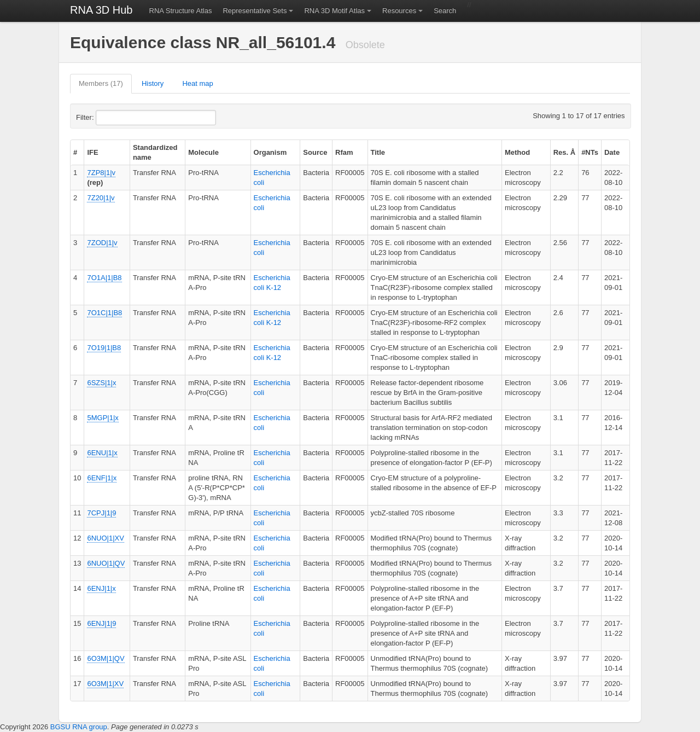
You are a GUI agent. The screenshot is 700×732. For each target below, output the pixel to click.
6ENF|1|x (102, 478)
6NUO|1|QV (106, 563)
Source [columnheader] (315, 152)
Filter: (112, 118)
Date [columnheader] (612, 152)
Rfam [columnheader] (344, 152)
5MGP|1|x (103, 418)
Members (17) (101, 83)
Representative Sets (255, 11)
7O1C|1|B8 (104, 313)
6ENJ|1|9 (101, 623)
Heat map (197, 83)
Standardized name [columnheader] (155, 152)
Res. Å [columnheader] (564, 152)
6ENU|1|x (102, 453)
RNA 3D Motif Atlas (334, 11)
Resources (399, 11)
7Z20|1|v (101, 198)
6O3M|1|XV (105, 684)
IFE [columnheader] (92, 152)
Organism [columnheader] (270, 152)
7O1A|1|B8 (104, 278)
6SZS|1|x (101, 383)
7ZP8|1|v (101, 173)
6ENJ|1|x (101, 588)
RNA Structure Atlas (181, 11)
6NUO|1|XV (105, 538)
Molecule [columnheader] (203, 152)
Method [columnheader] (517, 152)
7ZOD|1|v (102, 243)
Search (445, 11)
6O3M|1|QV (106, 658)
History (153, 83)
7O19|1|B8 (104, 348)
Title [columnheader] (378, 152)
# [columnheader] (75, 152)
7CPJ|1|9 (101, 513)
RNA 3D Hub (101, 10)
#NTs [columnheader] (590, 152)
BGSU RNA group (79, 727)
